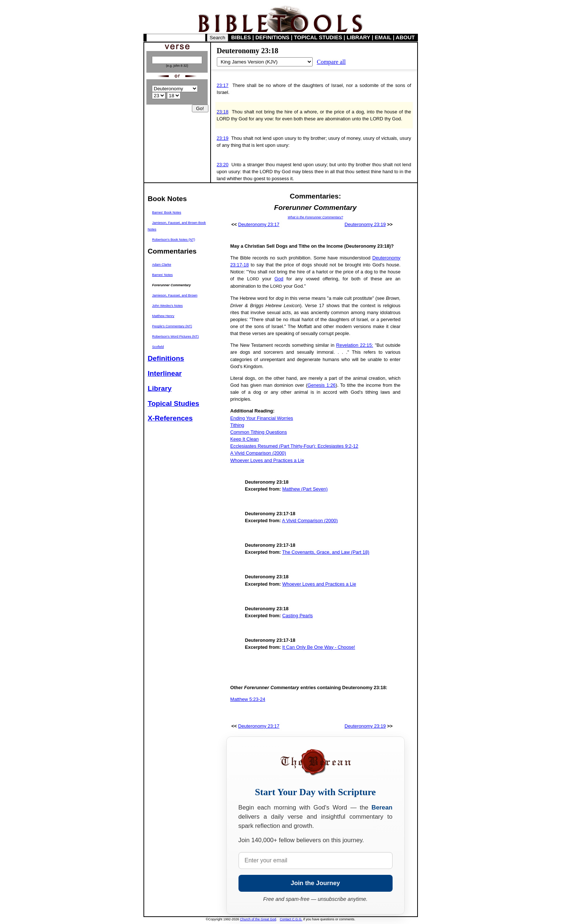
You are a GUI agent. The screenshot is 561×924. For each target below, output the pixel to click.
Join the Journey (315, 883)
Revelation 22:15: (355, 345)
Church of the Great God (258, 919)
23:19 (223, 138)
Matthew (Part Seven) (305, 489)
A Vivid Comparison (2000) (258, 453)
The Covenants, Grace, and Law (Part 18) (326, 552)
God (279, 279)
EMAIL (383, 37)
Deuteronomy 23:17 (259, 224)
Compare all (331, 62)
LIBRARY (358, 37)
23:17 (223, 85)
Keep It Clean (245, 439)
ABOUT (405, 37)
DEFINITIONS (272, 37)
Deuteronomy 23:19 (365, 224)
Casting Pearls (297, 616)
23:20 (223, 165)
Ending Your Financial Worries (262, 418)
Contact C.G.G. (291, 919)
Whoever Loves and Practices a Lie (267, 460)
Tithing (237, 425)
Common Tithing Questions (259, 432)
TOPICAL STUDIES (318, 37)
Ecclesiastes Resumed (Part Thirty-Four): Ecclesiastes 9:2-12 (294, 446)
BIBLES (241, 37)
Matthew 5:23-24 (248, 699)
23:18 (223, 112)
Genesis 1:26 (322, 385)
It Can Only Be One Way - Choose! (319, 647)
